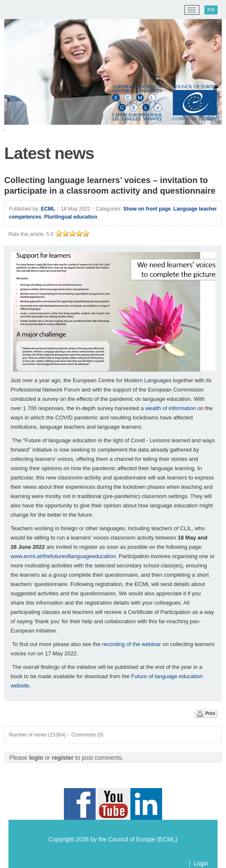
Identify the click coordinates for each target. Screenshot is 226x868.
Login (201, 863)
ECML (48, 209)
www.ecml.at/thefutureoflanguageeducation (63, 556)
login (36, 758)
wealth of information (171, 408)
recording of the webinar (131, 644)
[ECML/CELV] (17, 10)
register (62, 758)
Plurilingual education (70, 217)
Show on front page (147, 209)
